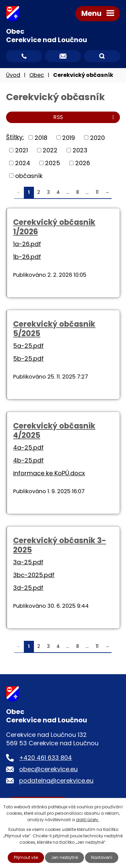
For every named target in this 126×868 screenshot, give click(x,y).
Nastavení (102, 857)
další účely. (88, 820)
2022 (50, 150)
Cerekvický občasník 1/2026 (54, 227)
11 (97, 192)
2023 (80, 150)
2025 (53, 163)
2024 (23, 163)
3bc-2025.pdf (34, 575)
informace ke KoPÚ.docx (49, 473)
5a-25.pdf (28, 346)
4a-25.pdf (28, 447)
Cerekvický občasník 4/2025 (54, 430)
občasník (29, 175)
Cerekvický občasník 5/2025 (54, 329)
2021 (22, 150)
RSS (85, 117)
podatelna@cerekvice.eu (56, 781)
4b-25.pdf (28, 460)
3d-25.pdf (28, 588)
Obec (37, 75)
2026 (83, 163)
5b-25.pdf (28, 358)
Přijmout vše (26, 857)
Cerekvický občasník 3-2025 (60, 545)
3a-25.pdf (28, 562)
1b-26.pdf (27, 257)
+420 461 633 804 (46, 758)
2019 (69, 137)
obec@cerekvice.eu (48, 769)
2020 (97, 137)
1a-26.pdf (27, 244)
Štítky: (15, 137)
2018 (41, 137)
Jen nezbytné (65, 857)
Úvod (13, 75)
